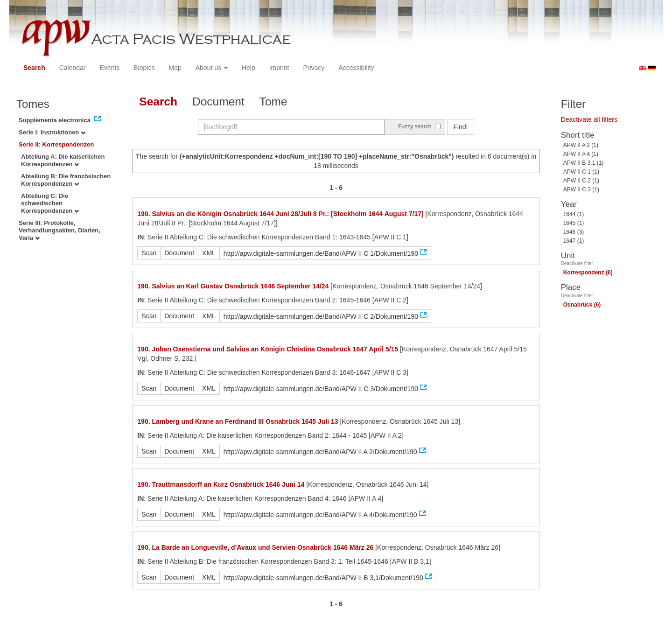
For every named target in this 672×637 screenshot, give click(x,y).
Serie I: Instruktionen (52, 132)
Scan (149, 253)
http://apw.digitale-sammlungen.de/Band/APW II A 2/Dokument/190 (320, 452)
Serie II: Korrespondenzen (56, 144)
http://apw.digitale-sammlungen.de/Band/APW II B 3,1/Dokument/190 (323, 578)
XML (209, 253)
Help (248, 68)
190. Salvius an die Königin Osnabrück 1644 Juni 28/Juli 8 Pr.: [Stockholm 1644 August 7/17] (280, 214)
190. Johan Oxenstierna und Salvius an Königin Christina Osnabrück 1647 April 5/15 (268, 349)
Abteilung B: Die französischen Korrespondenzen (66, 180)
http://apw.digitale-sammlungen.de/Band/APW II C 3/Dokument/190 (321, 389)
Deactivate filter (577, 263)
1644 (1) (574, 214)
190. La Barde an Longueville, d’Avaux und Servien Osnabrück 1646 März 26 (255, 547)
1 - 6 (336, 188)
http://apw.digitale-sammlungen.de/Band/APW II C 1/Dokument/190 (321, 253)
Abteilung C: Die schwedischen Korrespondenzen (50, 203)
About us (212, 68)
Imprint (279, 68)
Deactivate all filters (589, 119)
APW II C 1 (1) (581, 172)
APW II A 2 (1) (581, 145)
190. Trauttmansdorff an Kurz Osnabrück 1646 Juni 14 (221, 484)
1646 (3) (574, 232)
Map (175, 68)
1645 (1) (574, 223)
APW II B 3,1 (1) (584, 163)
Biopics (144, 68)
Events (110, 68)
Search (34, 68)
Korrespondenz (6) (588, 273)
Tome (273, 101)
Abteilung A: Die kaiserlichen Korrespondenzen (63, 160)
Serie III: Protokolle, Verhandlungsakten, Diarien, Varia (59, 230)
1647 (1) (574, 241)
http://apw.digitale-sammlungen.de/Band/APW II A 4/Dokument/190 (320, 515)
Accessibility (356, 68)
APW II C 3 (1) (581, 189)
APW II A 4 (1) (581, 154)
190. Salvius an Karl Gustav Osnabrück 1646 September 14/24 (233, 286)
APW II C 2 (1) (581, 181)
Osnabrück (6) (582, 305)
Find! (460, 127)
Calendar (73, 68)
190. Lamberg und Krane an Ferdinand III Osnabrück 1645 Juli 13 (238, 421)
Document (218, 101)
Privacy (314, 68)
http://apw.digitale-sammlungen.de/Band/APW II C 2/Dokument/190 (321, 316)
